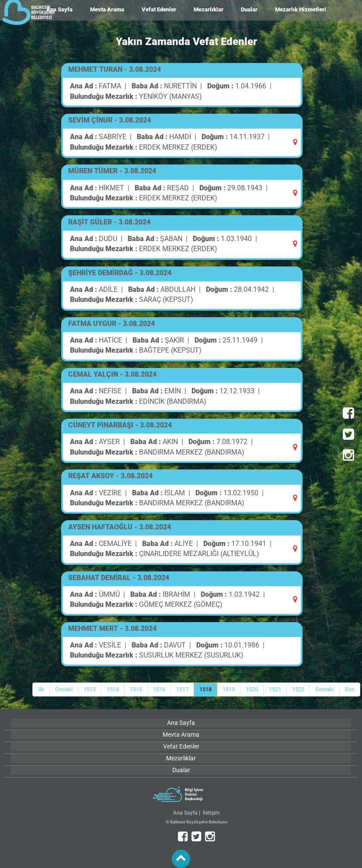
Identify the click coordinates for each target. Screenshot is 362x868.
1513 (90, 689)
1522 (298, 689)
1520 (252, 689)
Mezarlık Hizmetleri (301, 9)
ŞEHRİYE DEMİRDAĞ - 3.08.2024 (120, 273)
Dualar (249, 9)
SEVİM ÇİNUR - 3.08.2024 (110, 120)
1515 (136, 689)
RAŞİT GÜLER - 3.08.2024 (109, 222)
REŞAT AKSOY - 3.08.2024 (110, 476)
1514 (113, 689)
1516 (159, 689)
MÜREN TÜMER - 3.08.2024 (112, 171)
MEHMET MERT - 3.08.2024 (112, 628)
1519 (229, 689)
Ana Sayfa (185, 813)
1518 (205, 689)
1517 (182, 689)
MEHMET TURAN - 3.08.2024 (115, 69)
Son (350, 689)
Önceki (64, 689)
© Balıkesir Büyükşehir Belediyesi (197, 822)
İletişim (211, 813)
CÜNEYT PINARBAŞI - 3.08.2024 (120, 425)
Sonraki (325, 689)
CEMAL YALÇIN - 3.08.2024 (112, 374)
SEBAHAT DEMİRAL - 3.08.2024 (119, 578)
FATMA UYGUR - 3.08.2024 (111, 324)
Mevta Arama (107, 9)
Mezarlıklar (209, 9)
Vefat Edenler (159, 9)
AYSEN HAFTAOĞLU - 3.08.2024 (120, 527)
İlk (41, 689)
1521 (275, 689)
